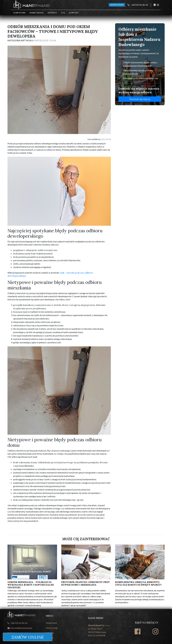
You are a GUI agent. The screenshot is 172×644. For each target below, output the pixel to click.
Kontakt (74, 13)
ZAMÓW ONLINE (117, 5)
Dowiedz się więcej (140, 99)
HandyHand (19, 13)
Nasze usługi (36, 13)
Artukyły (52, 13)
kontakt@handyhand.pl (20, 628)
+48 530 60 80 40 (17, 623)
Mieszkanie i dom (45, 40)
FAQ (63, 13)
